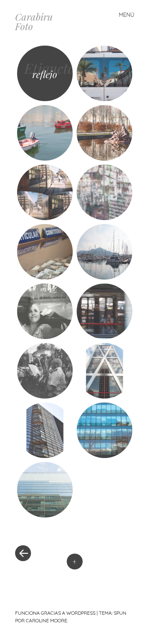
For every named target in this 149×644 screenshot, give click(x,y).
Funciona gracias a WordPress (55, 613)
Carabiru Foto (34, 21)
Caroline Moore (46, 620)
